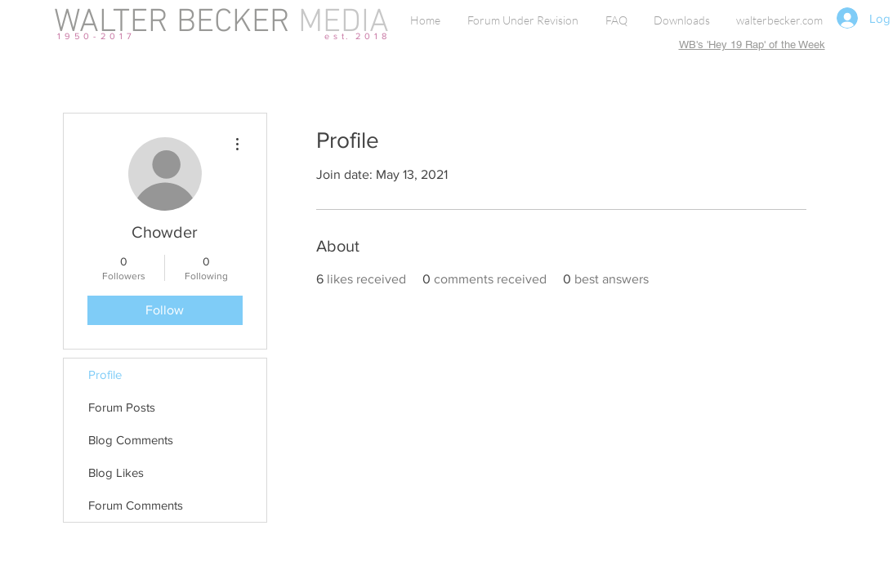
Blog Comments (131, 440)
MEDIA (339, 23)
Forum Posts (122, 407)
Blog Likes (116, 472)
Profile (105, 374)
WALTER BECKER (172, 23)
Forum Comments (136, 505)
